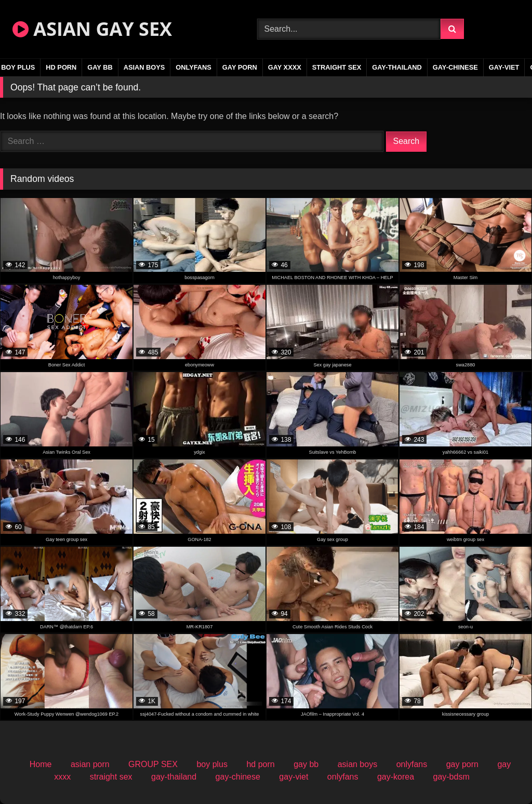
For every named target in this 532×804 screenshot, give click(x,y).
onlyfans (194, 67)
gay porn (240, 67)
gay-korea (396, 777)
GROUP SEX (153, 764)
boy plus (212, 764)
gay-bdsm (451, 777)
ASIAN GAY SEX (92, 29)
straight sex (337, 67)
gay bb (100, 67)
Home (41, 764)
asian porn (90, 764)
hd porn (61, 67)
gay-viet (504, 67)
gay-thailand (397, 67)
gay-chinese (455, 67)
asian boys (144, 67)
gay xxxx (285, 67)
